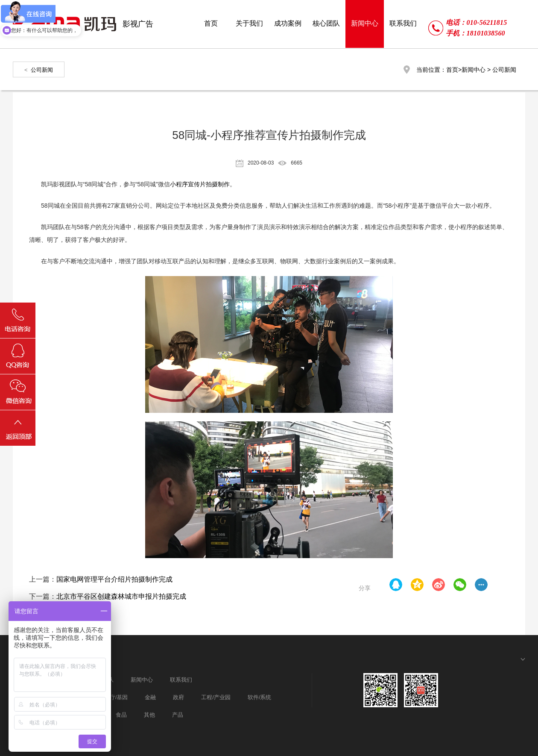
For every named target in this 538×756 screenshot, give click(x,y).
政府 (178, 697)
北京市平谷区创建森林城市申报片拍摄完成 (121, 596)
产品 (178, 715)
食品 (121, 715)
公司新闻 (42, 70)
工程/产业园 (216, 697)
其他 (149, 715)
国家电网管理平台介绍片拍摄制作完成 (114, 579)
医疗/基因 (116, 697)
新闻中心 (474, 70)
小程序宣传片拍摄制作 (200, 184)
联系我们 (181, 680)
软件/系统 (260, 697)
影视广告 (138, 24)
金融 (150, 697)
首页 (452, 70)
